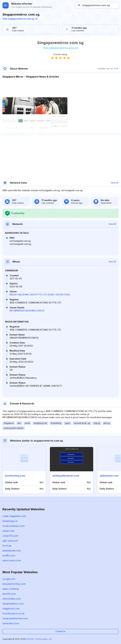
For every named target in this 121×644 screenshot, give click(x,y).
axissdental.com (12, 551)
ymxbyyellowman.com (66, 476)
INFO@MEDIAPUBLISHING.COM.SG (27, 311)
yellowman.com (109, 476)
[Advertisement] (60, 88)
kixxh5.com (9, 594)
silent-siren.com (12, 560)
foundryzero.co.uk (13, 613)
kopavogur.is (10, 521)
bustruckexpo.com (14, 526)
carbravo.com (11, 623)
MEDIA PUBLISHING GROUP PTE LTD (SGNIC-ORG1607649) (40, 295)
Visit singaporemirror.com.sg (20, 19)
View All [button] (114, 183)
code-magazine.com (14, 516)
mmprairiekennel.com (15, 618)
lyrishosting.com (15, 476)
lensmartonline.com (14, 584)
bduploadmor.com (13, 604)
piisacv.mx (8, 531)
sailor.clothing (11, 589)
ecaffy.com (9, 556)
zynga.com (9, 579)
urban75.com (10, 536)
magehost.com (11, 609)
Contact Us (60, 631)
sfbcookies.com (12, 599)
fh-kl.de (7, 546)
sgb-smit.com (10, 541)
